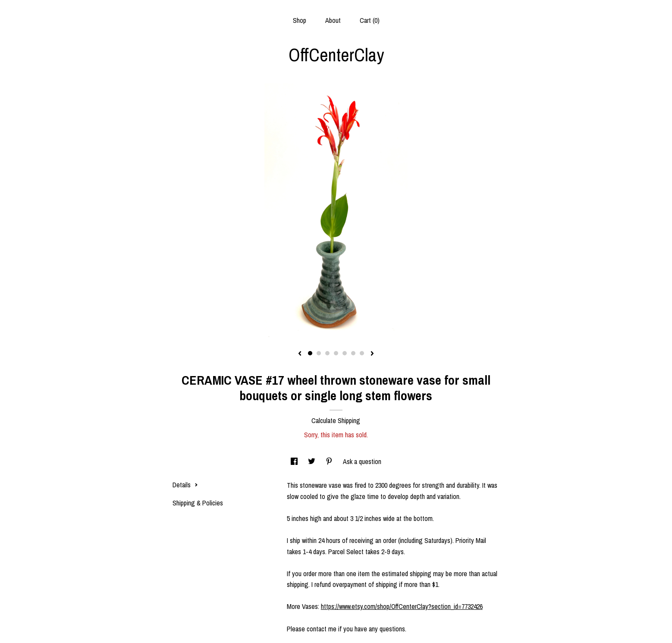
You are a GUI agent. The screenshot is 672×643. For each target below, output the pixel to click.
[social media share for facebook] (295, 461)
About (333, 20)
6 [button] (353, 353)
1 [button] (310, 353)
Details (185, 485)
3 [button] (327, 353)
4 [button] (336, 353)
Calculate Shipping (336, 420)
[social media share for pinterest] (330, 461)
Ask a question (362, 461)
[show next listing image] (372, 354)
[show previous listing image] (300, 354)
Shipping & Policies (198, 503)
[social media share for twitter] (312, 461)
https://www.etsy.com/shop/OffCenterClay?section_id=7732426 (402, 606)
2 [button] (319, 353)
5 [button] (345, 353)
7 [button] (362, 353)
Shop (300, 20)
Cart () (370, 20)
